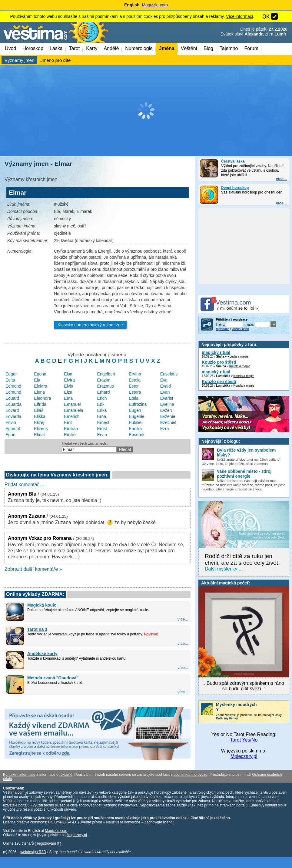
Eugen (135, 410)
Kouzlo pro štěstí (219, 362)
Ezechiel (168, 422)
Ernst (102, 429)
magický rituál (216, 352)
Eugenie (136, 416)
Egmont (13, 429)
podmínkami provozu (190, 775)
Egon (10, 435)
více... (281, 179)
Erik (101, 404)
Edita (10, 380)
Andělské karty (42, 654)
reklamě (66, 775)
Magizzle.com (155, 5)
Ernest (103, 422)
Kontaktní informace (19, 775)
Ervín (102, 435)
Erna (102, 416)
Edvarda (13, 416)
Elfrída (40, 404)
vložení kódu (240, 329)
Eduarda (13, 404)
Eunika (135, 429)
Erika (102, 410)
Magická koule (42, 605)
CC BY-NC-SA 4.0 (63, 822)
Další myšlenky (227, 718)
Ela (37, 380)
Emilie (70, 435)
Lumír (280, 34)
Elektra (41, 386)
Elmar (40, 435)
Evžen (166, 410)
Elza (68, 392)
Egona (40, 374)
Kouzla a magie (238, 357)
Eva (164, 380)
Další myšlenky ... (224, 569)
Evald (166, 386)
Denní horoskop (235, 188)
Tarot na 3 (37, 629)
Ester (134, 386)
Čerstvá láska (233, 161)
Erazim (104, 380)
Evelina (167, 404)
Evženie (168, 416)
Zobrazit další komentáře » (33, 569)
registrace (223, 329)
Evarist (167, 398)
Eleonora (42, 398)
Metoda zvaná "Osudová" (53, 678)
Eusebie (136, 435)
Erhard (104, 392)
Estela (135, 380)
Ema (68, 398)
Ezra (165, 429)
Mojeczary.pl (244, 756)
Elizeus (41, 429)
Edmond (13, 386)
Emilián (71, 429)
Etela (134, 398)
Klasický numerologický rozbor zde (90, 325)
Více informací (239, 16)
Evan (165, 392)
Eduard (12, 398)
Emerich (72, 416)
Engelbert (106, 374)
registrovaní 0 (48, 843)
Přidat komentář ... (24, 484)
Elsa (68, 374)
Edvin (11, 422)
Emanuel (72, 404)
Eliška (40, 416)
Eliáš (38, 410)
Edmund (13, 392)
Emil (68, 422)
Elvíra (69, 380)
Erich (102, 398)
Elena (39, 392)
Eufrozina (138, 404)
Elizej (39, 422)
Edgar (11, 374)
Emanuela (73, 410)
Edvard (12, 410)
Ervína (135, 374)
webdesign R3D (33, 852)
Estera (135, 392)
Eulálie (135, 422)
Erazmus (106, 386)
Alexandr (254, 34)
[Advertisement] (146, 111)
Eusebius (169, 374)
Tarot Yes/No (244, 740)
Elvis (68, 386)
